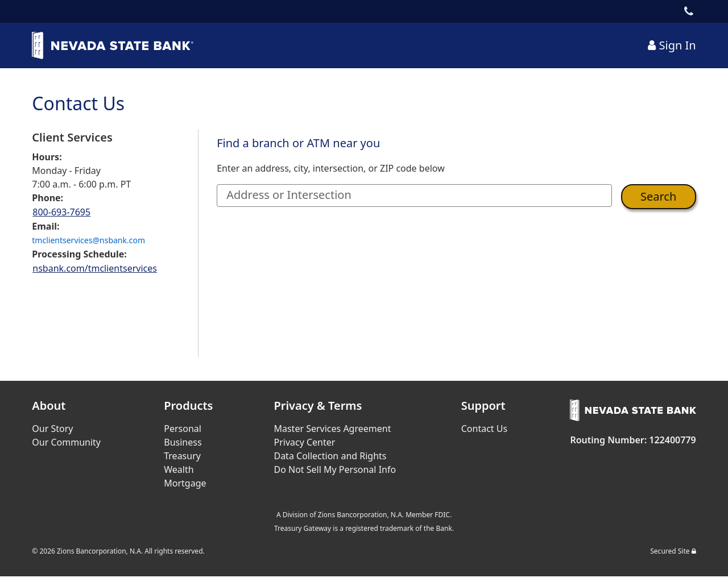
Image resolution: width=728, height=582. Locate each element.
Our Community (66, 442)
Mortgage (185, 483)
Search (658, 196)
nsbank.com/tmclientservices (95, 268)
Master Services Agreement (332, 429)
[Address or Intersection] (414, 196)
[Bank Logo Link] (117, 45)
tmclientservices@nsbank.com (88, 240)
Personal (183, 429)
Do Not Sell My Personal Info (335, 469)
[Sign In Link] (672, 45)
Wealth (179, 469)
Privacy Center (304, 442)
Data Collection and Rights (330, 456)
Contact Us (484, 429)
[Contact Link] (689, 11)
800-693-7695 (61, 212)
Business (183, 442)
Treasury (182, 456)
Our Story (52, 429)
